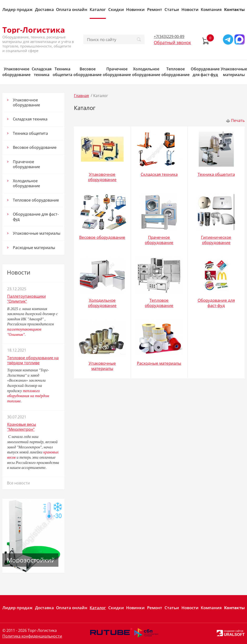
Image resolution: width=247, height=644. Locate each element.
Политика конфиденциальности (32, 636)
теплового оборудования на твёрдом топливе (28, 396)
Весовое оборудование (87, 72)
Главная (81, 96)
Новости (190, 9)
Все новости (18, 483)
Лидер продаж (18, 9)
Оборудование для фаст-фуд (205, 72)
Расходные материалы (34, 248)
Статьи (172, 9)
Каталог (98, 9)
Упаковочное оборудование (16, 72)
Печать (238, 120)
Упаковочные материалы (234, 72)
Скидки (116, 9)
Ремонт (155, 9)
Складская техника (42, 72)
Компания (211, 9)
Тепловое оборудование (175, 72)
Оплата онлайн (72, 9)
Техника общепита (62, 72)
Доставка (44, 9)
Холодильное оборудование (146, 72)
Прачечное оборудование (117, 72)
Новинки (135, 9)
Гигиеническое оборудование (216, 240)
